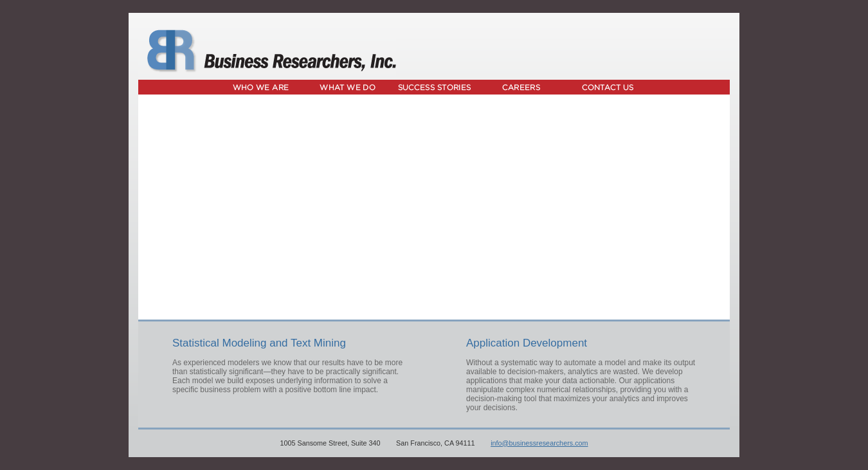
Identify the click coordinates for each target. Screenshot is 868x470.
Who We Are (261, 87)
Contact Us (608, 87)
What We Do (348, 87)
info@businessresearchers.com (539, 443)
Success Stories (434, 87)
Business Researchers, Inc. (267, 51)
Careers (521, 87)
